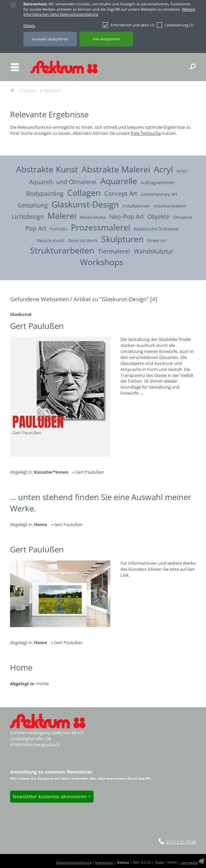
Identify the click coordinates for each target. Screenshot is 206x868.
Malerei (62, 215)
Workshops (102, 262)
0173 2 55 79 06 (181, 842)
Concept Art (121, 193)
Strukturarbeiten (62, 250)
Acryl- (182, 171)
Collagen (84, 192)
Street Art (157, 241)
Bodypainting (45, 193)
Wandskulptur (153, 251)
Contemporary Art (159, 194)
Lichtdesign (28, 216)
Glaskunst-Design (85, 204)
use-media (189, 862)
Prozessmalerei (100, 227)
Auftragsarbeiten (158, 183)
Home (43, 684)
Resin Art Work (83, 241)
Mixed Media (93, 217)
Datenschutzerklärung (74, 862)
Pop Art (36, 228)
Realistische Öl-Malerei (156, 229)
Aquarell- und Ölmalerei (63, 182)
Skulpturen (122, 239)
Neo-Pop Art (127, 216)
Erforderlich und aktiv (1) (128, 25)
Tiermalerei (114, 251)
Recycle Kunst (51, 241)
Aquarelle (119, 181)
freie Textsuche (146, 133)
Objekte (158, 216)
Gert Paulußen (90, 472)
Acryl (163, 169)
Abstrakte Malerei (116, 169)
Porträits (59, 229)
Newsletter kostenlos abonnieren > (52, 796)
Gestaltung (33, 205)
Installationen (136, 206)
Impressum (104, 862)
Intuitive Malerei (170, 206)
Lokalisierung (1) (175, 25)
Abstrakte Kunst (47, 169)
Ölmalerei (182, 217)
